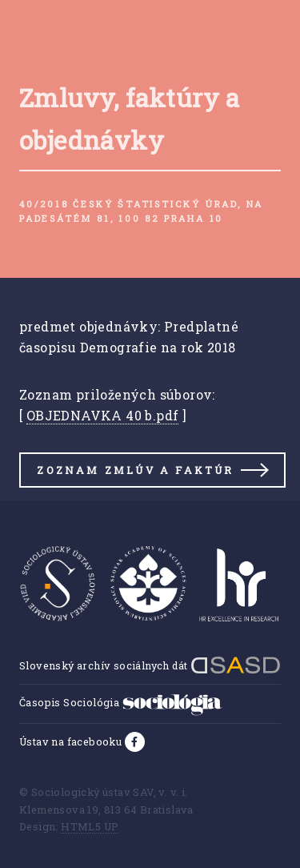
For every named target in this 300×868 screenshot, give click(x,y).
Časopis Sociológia (121, 702)
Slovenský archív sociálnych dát (150, 665)
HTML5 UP (90, 826)
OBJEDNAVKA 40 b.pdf (103, 415)
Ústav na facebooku (72, 741)
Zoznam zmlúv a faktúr (135, 470)
